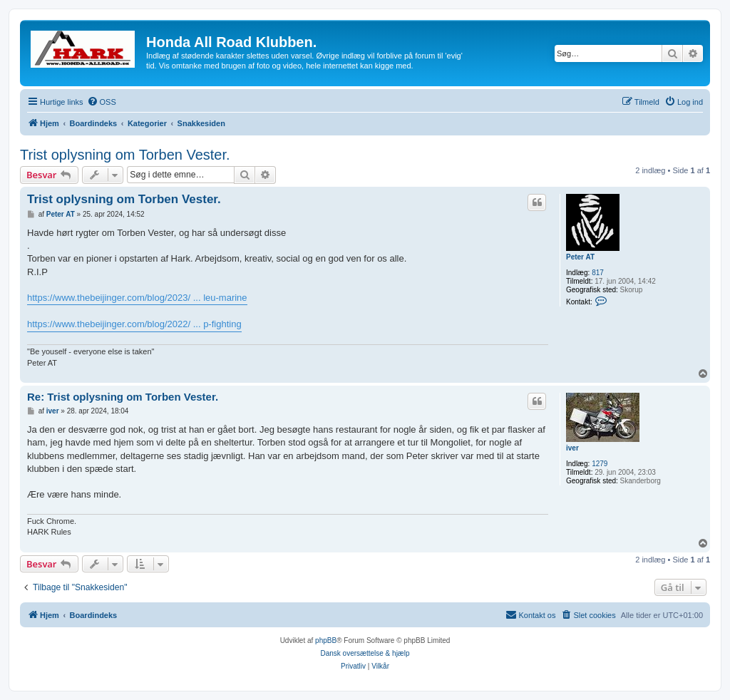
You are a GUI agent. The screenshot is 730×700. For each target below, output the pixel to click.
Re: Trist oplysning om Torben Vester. (123, 397)
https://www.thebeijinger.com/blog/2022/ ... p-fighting (134, 324)
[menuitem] (102, 102)
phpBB (326, 640)
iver (572, 448)
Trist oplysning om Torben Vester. (125, 155)
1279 (600, 464)
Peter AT (580, 257)
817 (598, 273)
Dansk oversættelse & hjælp (365, 653)
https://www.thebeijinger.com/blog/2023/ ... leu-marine (137, 298)
